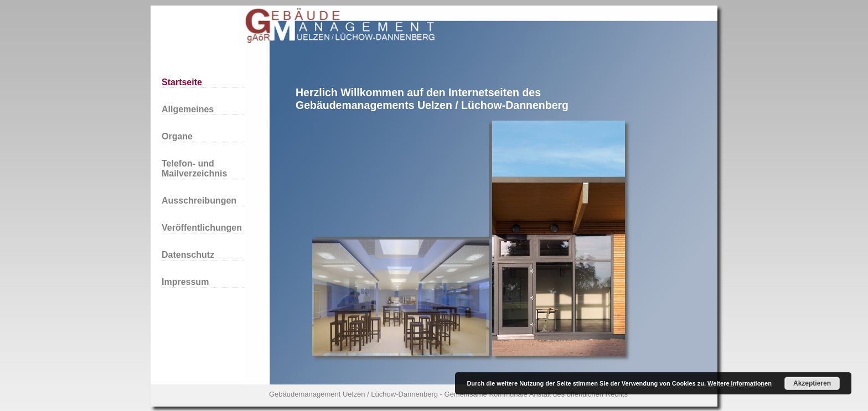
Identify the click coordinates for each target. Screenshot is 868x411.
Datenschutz (188, 255)
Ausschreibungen (199, 201)
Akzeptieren (812, 383)
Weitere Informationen (740, 383)
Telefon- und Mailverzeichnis (194, 168)
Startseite (182, 82)
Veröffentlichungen (202, 228)
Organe (177, 136)
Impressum (185, 282)
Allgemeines (188, 109)
